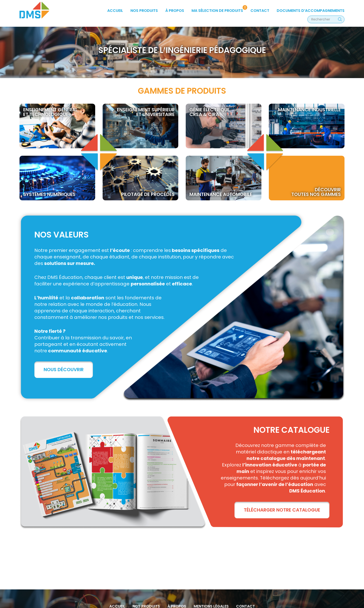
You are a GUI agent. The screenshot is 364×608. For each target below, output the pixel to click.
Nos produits (144, 11)
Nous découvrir (64, 370)
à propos (175, 11)
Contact (260, 11)
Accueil (115, 11)
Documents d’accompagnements (311, 11)
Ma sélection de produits (217, 11)
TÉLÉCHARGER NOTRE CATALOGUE (282, 510)
